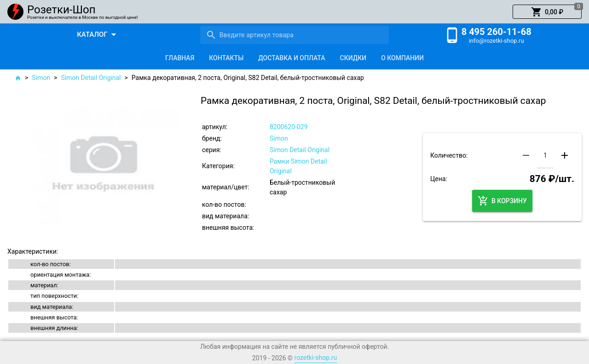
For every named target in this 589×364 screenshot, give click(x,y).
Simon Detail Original (91, 78)
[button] (547, 12)
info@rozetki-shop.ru (497, 41)
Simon (41, 78)
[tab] (180, 58)
